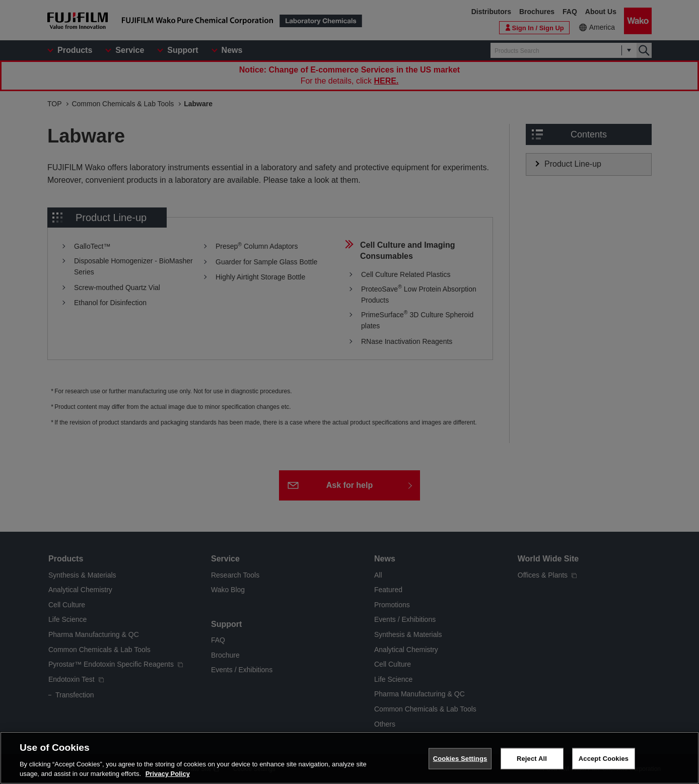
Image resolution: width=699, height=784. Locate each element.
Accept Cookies (604, 759)
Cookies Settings (460, 759)
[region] (349, 758)
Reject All (532, 759)
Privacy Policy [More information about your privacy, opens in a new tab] (168, 774)
